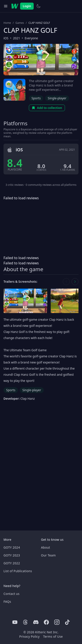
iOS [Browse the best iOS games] (6, 38)
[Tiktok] (67, 622)
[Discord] (36, 622)
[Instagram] (57, 622)
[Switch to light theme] (38, 6)
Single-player (57, 98)
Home (7, 23)
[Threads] (25, 622)
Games (20, 23)
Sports (36, 98)
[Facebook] (46, 622)
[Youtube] (15, 622)
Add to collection (47, 108)
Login (27, 6)
